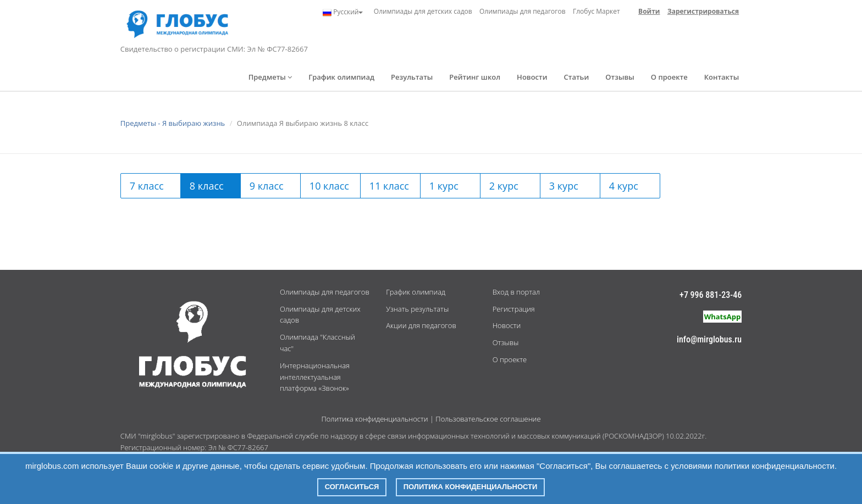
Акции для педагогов (421, 325)
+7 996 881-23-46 (711, 295)
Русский (343, 12)
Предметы (270, 77)
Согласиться (352, 487)
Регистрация (514, 309)
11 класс (389, 186)
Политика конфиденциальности (374, 419)
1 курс (444, 186)
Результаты (412, 77)
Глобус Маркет (596, 11)
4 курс (624, 186)
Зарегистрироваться (703, 11)
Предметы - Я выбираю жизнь (173, 123)
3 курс (564, 186)
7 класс (147, 186)
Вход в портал (516, 292)
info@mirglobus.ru (709, 339)
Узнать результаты (417, 309)
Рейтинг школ (475, 77)
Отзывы (620, 77)
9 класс (267, 186)
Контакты (722, 77)
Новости (532, 77)
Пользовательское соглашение (488, 419)
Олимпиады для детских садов (423, 11)
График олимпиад (341, 77)
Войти (649, 11)
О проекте (669, 77)
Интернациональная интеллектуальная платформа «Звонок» (315, 377)
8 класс (207, 186)
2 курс (504, 186)
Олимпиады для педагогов (523, 11)
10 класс (329, 186)
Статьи (577, 77)
